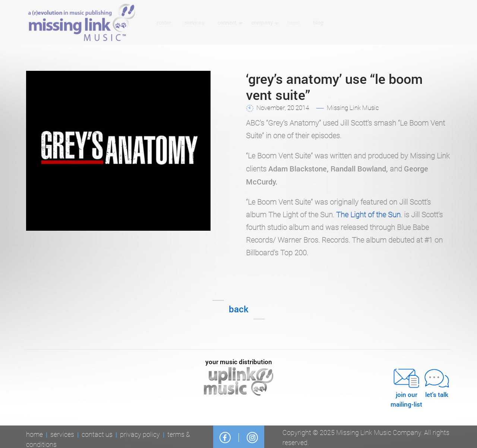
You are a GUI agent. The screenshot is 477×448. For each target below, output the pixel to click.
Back (239, 309)
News (293, 23)
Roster (164, 23)
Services (194, 23)
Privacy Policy (140, 436)
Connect (230, 23)
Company (265, 23)
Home (34, 436)
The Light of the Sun (368, 215)
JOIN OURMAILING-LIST (406, 387)
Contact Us (97, 436)
